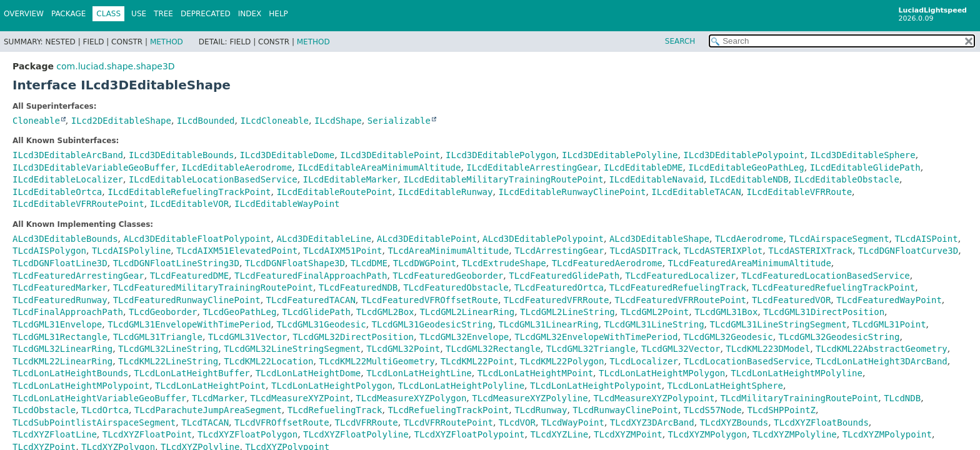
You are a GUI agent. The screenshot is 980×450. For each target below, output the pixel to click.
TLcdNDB (902, 398)
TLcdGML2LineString (567, 312)
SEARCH (680, 41)
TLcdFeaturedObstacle (456, 287)
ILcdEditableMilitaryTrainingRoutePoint (503, 179)
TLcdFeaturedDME (189, 276)
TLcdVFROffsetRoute (282, 422)
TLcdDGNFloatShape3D (295, 263)
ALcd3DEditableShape (659, 239)
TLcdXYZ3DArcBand (652, 422)
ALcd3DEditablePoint (427, 239)
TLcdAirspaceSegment (839, 239)
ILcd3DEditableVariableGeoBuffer (94, 167)
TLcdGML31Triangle (158, 337)
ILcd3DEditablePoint (390, 155)
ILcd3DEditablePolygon (501, 155)
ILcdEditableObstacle (847, 179)
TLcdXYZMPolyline (795, 434)
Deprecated (206, 14)
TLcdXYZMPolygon (707, 434)
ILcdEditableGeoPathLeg (746, 167)
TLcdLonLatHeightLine (419, 373)
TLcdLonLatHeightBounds (70, 373)
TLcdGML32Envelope (464, 337)
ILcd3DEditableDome (287, 155)
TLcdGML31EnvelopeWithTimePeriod (189, 324)
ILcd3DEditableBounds (182, 155)
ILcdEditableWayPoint (287, 204)
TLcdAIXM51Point (342, 251)
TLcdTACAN (205, 422)
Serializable (399, 121)
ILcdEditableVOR (189, 204)
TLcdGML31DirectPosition (824, 312)
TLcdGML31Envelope (57, 324)
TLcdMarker (218, 398)
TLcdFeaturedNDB (358, 287)
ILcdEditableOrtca (57, 192)
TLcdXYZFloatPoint (147, 434)
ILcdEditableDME (643, 167)
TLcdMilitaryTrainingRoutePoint (799, 398)
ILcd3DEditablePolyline (620, 155)
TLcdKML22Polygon (562, 361)
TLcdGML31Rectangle (60, 337)
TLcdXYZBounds (734, 422)
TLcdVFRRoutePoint (448, 422)
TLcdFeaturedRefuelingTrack (678, 287)
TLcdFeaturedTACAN (311, 300)
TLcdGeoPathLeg (239, 312)
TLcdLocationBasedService (747, 361)
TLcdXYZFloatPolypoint (470, 434)
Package (68, 14)
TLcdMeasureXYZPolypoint (654, 398)
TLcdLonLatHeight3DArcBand (882, 361)
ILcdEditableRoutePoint (334, 192)
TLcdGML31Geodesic (321, 324)
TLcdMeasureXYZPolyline (530, 398)
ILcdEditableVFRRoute (800, 192)
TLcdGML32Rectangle (493, 349)
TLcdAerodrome (749, 239)
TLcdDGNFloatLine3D (60, 263)
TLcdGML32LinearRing (62, 349)
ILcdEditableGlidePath (865, 167)
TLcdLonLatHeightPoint (210, 386)
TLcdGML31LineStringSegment (778, 324)
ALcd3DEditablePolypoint (543, 239)
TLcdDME (369, 263)
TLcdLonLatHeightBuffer (192, 373)
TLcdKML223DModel (768, 349)
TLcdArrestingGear (559, 251)
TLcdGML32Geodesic (728, 337)
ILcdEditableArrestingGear (532, 167)
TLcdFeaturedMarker (60, 287)
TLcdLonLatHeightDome (308, 373)
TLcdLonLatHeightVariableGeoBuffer (99, 398)
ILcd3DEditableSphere (863, 155)
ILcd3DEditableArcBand (68, 155)
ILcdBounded (206, 121)
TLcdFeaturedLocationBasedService (826, 276)
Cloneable (36, 121)
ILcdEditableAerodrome (237, 167)
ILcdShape (338, 121)
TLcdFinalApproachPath (68, 312)
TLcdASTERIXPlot (723, 251)
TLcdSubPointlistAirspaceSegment (94, 422)
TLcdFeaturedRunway (60, 300)
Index (250, 14)
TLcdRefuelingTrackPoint (448, 410)
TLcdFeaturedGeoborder (448, 276)
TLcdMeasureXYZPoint (300, 398)
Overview (24, 14)
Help (278, 14)
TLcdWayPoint (573, 422)
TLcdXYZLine (559, 434)
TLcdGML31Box (726, 312)
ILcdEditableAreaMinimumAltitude (379, 167)
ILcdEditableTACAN (696, 192)
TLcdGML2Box (385, 312)
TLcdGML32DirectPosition (353, 337)
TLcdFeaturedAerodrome (607, 263)
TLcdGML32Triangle (591, 349)
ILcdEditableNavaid (656, 179)
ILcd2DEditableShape (121, 121)
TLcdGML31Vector (247, 337)
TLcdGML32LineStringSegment (292, 349)
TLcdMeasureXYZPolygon (411, 398)
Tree (163, 14)
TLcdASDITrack (644, 251)
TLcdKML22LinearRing (62, 361)
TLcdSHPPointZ (781, 410)
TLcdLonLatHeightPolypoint (596, 386)
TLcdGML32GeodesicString (839, 337)
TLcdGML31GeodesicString (432, 324)
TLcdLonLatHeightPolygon (332, 386)
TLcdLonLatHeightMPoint (535, 373)
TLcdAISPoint (926, 239)
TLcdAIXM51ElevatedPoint (237, 251)
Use (139, 14)
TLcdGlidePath (316, 312)
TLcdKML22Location (268, 361)
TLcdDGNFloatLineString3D (176, 263)
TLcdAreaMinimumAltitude (448, 251)
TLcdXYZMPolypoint (887, 434)
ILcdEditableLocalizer (68, 179)
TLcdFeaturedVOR (791, 300)
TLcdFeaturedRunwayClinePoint (187, 300)
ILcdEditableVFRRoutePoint (78, 204)
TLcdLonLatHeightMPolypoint (81, 386)
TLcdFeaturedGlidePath (564, 276)
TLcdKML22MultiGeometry (377, 361)
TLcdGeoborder (163, 312)
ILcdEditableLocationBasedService (213, 179)
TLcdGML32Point (403, 349)
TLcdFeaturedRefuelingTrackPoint (833, 287)
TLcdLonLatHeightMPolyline (797, 373)
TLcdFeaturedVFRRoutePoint (680, 300)
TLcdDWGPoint (425, 263)
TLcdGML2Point (655, 312)
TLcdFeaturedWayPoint (889, 300)
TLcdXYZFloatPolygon (247, 434)
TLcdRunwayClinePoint (625, 410)
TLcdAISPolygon (49, 251)
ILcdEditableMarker (351, 179)
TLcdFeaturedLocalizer (680, 276)
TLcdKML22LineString (168, 361)
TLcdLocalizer (644, 361)
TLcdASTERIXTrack (810, 251)
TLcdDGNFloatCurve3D (908, 251)
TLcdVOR (517, 422)
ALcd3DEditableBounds (65, 239)
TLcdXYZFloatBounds (821, 422)
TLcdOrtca (105, 410)
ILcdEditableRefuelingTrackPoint (189, 192)
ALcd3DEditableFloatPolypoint (197, 239)
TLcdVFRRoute (367, 422)
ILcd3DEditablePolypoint (744, 155)
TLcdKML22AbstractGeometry (882, 349)
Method (167, 42)
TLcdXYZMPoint (628, 434)
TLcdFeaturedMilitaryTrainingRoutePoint (213, 287)
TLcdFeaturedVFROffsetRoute (430, 300)
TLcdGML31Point (889, 324)
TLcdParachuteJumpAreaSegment (208, 410)
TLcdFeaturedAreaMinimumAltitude (750, 263)
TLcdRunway (541, 410)
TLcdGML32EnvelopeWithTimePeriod (596, 337)
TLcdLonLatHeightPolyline (461, 386)
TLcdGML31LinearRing (548, 324)
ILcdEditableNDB (749, 179)
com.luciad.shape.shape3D (115, 66)
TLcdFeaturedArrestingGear (78, 276)
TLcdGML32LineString (168, 349)
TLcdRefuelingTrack (335, 410)
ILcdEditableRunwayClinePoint (572, 192)
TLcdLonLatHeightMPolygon (662, 373)
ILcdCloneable (274, 121)
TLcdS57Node (713, 410)
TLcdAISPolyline (131, 251)
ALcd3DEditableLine (324, 239)
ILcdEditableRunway (446, 192)
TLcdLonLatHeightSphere (725, 386)
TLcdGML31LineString (654, 324)
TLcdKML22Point (477, 361)
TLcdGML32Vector (681, 349)
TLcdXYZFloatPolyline (356, 434)
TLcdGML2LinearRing (467, 312)
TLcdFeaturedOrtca (559, 287)
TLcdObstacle (44, 410)
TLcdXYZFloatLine (55, 434)
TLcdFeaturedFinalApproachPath (311, 276)
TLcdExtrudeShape (504, 263)
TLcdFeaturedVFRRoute (557, 300)
